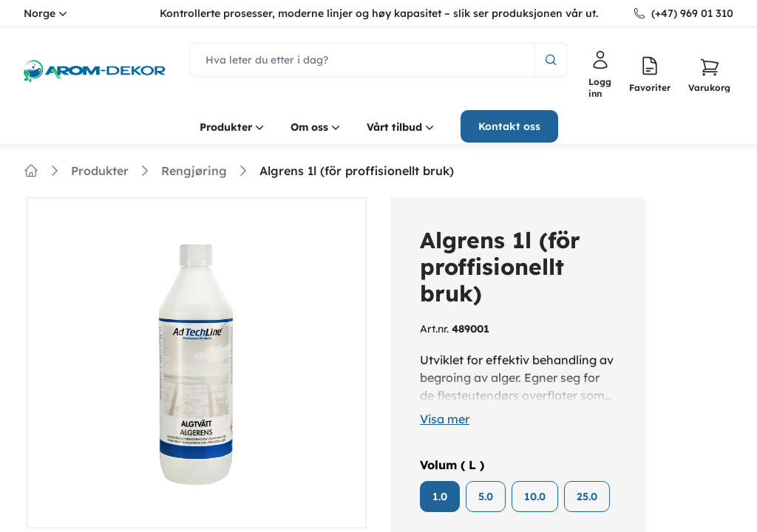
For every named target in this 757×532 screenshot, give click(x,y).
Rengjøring (194, 171)
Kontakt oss (509, 126)
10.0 (535, 497)
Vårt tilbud (402, 127)
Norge (47, 13)
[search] (362, 60)
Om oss (317, 127)
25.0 (587, 497)
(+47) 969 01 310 (692, 13)
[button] (709, 75)
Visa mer (445, 419)
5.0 (486, 497)
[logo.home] (95, 71)
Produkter (233, 127)
